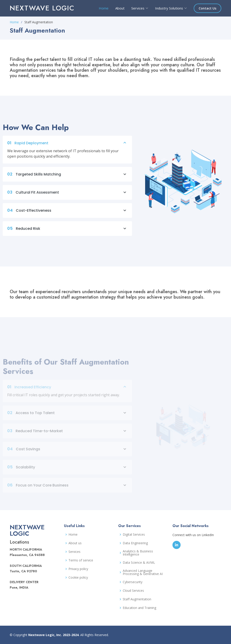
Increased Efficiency (67, 392)
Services (74, 552)
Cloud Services (133, 591)
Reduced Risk (67, 231)
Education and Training (139, 608)
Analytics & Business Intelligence (138, 553)
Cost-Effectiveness (67, 213)
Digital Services (134, 535)
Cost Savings (67, 454)
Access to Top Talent (67, 418)
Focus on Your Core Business (67, 491)
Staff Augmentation (137, 599)
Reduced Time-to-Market (67, 436)
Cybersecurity (133, 582)
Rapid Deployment (67, 145)
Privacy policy (78, 569)
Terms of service (81, 560)
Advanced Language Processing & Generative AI (143, 572)
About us (75, 543)
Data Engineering (135, 543)
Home (104, 8)
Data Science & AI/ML (139, 563)
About (120, 8)
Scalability (67, 473)
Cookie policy (78, 577)
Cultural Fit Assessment (67, 195)
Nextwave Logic (42, 8)
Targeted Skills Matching (67, 177)
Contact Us (207, 8)
